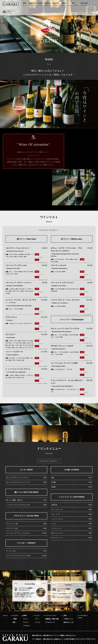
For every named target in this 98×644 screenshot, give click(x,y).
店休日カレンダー (69, 622)
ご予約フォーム (68, 619)
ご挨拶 (15, 619)
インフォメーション (50, 615)
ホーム (6, 615)
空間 (14, 622)
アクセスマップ (50, 622)
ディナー (26, 622)
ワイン (37, 619)
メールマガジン (83, 615)
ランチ (25, 619)
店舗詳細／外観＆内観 (52, 619)
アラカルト (27, 626)
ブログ (80, 618)
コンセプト (15, 615)
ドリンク (37, 615)
